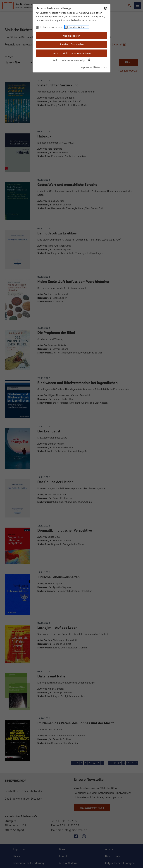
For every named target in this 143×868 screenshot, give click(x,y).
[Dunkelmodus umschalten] (105, 9)
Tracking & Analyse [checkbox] (79, 27)
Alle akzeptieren (71, 36)
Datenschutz (101, 67)
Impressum (86, 67)
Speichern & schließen (72, 44)
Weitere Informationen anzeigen (72, 60)
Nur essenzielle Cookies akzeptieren (72, 53)
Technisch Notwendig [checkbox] (51, 27)
